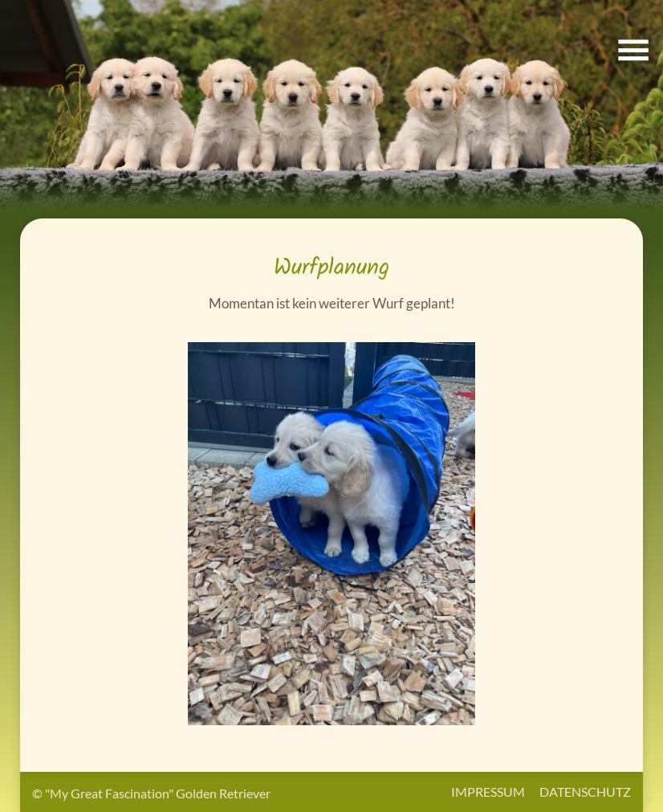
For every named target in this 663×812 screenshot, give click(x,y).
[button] (331, 105)
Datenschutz (585, 792)
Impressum (488, 792)
